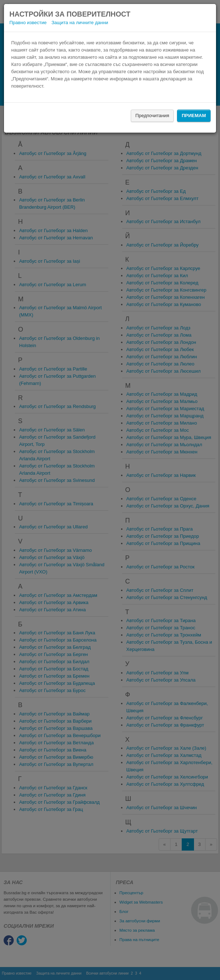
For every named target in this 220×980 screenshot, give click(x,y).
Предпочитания (152, 116)
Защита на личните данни (80, 23)
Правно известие (28, 23)
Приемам (194, 116)
